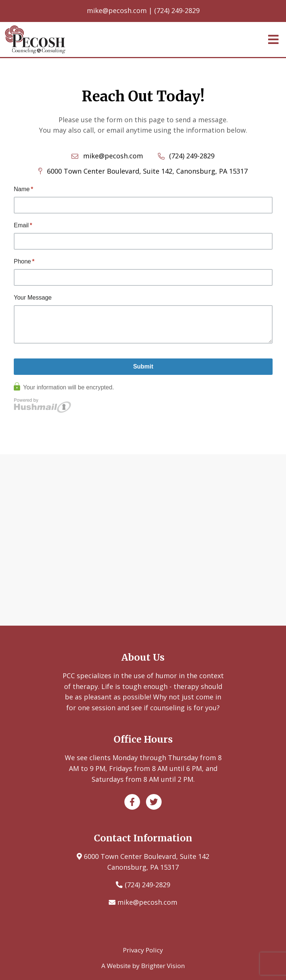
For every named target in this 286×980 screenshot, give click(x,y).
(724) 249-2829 (147, 885)
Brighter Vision (163, 966)
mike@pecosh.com (147, 902)
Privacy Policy (143, 950)
